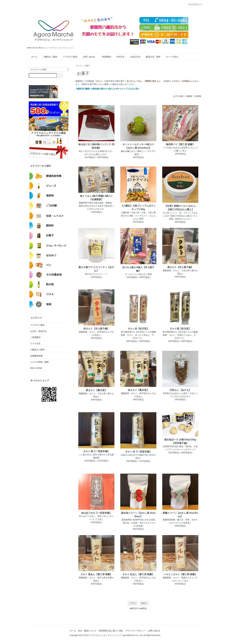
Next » (144, 603)
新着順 (198, 96)
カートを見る (170, 57)
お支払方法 (133, 57)
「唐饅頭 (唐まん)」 (152, 81)
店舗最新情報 (36, 356)
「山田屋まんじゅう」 (190, 81)
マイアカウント (194, 4)
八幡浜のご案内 (48, 57)
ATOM (39, 368)
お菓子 (87, 66)
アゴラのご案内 (68, 57)
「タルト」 (99, 81)
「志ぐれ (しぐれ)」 (134, 81)
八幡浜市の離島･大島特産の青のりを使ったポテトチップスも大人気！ (108, 89)
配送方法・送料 (151, 57)
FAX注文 (119, 57)
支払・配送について (87, 631)
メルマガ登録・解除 (39, 362)
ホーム (33, 57)
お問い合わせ (87, 57)
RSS (32, 368)
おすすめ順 (178, 96)
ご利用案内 (104, 57)
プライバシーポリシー (136, 631)
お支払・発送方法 (38, 331)
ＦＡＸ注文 (35, 343)
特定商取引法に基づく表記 (111, 631)
